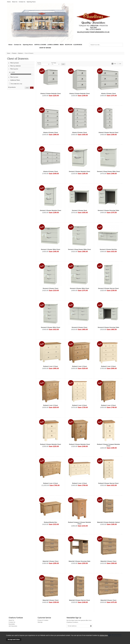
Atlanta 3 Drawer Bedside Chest (79, 93)
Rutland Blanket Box (51, 522)
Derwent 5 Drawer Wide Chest (51, 327)
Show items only (16, 84)
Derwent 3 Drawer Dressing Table (108, 210)
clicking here (104, 635)
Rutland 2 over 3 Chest (108, 366)
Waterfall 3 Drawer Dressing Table (79, 561)
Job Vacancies (13, 626)
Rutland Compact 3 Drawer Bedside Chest (79, 523)
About (10, 45)
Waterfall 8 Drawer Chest (108, 600)
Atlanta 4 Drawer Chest (51, 132)
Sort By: (43, 64)
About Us (15, 2)
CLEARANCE (78, 45)
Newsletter (12, 624)
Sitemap (40, 622)
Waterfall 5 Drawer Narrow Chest (79, 600)
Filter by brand (14, 63)
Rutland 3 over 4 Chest (51, 483)
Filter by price (14, 69)
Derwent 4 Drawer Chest (50, 288)
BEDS (62, 45)
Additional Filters (15, 80)
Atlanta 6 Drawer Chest (51, 171)
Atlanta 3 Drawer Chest (108, 93)
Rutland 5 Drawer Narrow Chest (108, 483)
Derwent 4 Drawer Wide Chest (80, 288)
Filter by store (14, 77)
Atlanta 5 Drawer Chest (79, 132)
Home (9, 2)
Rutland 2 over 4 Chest (80, 405)
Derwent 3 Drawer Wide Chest (51, 249)
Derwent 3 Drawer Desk (79, 210)
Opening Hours (31, 2)
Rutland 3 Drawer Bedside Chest (51, 444)
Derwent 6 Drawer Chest (79, 327)
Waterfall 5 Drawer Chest (51, 600)
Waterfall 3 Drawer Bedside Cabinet (108, 522)
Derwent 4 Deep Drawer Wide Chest (80, 249)
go (32, 88)
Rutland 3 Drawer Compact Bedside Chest (108, 445)
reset (27, 88)
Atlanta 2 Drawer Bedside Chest (50, 93)
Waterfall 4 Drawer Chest (108, 561)
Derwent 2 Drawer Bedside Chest (80, 171)
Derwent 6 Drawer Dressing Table (108, 327)
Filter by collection (15, 66)
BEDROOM (69, 45)
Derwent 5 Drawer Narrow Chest (108, 288)
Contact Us (22, 2)
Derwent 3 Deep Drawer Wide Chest (108, 171)
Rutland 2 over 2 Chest (51, 366)
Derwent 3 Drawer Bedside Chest (51, 210)
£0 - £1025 (12, 72)
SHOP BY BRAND (45, 48)
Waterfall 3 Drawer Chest (51, 561)
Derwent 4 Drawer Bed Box (108, 249)
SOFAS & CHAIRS (40, 45)
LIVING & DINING (53, 45)
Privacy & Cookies (43, 620)
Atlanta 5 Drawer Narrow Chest (108, 132)
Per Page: (56, 64)
